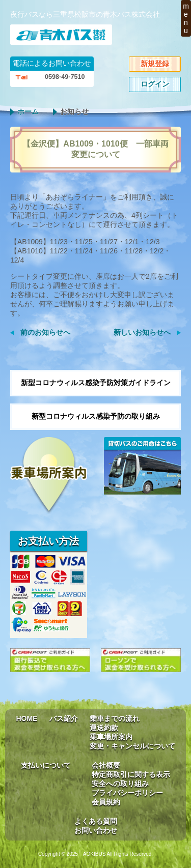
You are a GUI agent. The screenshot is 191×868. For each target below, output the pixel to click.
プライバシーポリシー (127, 793)
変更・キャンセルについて (132, 746)
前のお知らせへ (45, 332)
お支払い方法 (48, 541)
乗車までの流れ (115, 718)
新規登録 (155, 64)
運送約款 (104, 728)
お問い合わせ (96, 830)
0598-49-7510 (65, 77)
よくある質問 (96, 821)
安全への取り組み (120, 784)
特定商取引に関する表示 (131, 774)
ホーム (28, 111)
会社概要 (106, 765)
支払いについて (46, 765)
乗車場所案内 (111, 737)
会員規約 (106, 802)
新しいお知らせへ (142, 332)
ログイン (155, 84)
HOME (27, 718)
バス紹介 (64, 718)
